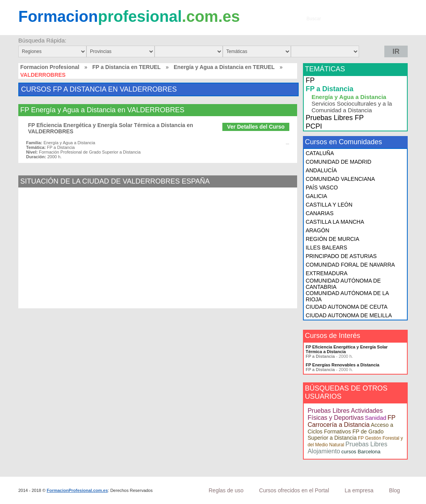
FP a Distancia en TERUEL (127, 67)
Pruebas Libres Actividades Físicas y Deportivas (345, 414)
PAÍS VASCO (322, 187)
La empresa (359, 490)
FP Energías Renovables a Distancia (342, 365)
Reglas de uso (226, 490)
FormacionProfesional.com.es (77, 490)
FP (310, 80)
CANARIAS (320, 213)
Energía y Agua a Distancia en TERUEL (224, 67)
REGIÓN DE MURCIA (333, 239)
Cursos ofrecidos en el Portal (294, 490)
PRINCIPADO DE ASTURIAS (341, 256)
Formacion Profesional (50, 67)
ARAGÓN (318, 230)
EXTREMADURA (327, 273)
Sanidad (376, 418)
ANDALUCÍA (321, 170)
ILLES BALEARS (327, 248)
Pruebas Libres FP (335, 118)
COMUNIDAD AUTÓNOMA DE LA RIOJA (347, 296)
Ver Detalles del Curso (256, 127)
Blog (394, 490)
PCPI (314, 126)
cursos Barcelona (361, 452)
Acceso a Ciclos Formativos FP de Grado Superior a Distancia (350, 431)
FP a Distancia (330, 89)
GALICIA (316, 196)
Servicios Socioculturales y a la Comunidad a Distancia (352, 107)
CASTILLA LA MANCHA (335, 222)
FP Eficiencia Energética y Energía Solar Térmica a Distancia (347, 349)
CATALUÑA (320, 153)
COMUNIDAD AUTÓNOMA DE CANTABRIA (343, 284)
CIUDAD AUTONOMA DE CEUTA (347, 307)
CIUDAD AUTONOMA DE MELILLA (349, 315)
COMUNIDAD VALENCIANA (340, 179)
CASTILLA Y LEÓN (329, 205)
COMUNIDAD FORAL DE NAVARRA (350, 265)
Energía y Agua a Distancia (349, 97)
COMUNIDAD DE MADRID (339, 162)
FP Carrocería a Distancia (351, 421)
